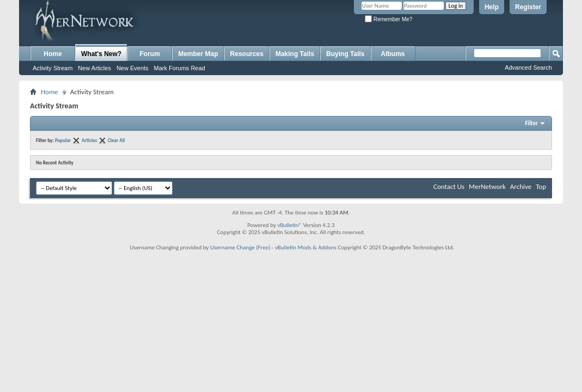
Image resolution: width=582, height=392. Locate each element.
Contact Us (449, 186)
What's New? (101, 54)
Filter (531, 123)
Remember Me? (388, 19)
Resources (247, 54)
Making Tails (295, 54)
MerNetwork (487, 186)
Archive (521, 186)
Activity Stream (53, 68)
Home (53, 54)
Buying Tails (345, 54)
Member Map (198, 54)
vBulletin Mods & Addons (306, 247)
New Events (133, 68)
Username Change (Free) (240, 247)
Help (492, 7)
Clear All (116, 140)
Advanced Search (528, 68)
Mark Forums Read (180, 68)
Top (541, 186)
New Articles (94, 68)
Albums (393, 54)
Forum (150, 54)
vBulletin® (289, 225)
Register (528, 7)
